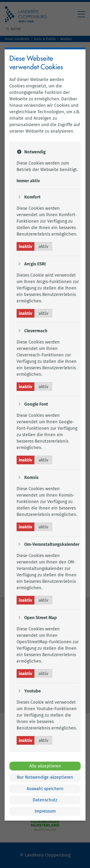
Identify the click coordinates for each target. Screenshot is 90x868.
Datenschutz (45, 800)
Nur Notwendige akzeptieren (45, 777)
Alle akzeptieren (45, 766)
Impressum (45, 811)
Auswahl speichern (45, 788)
